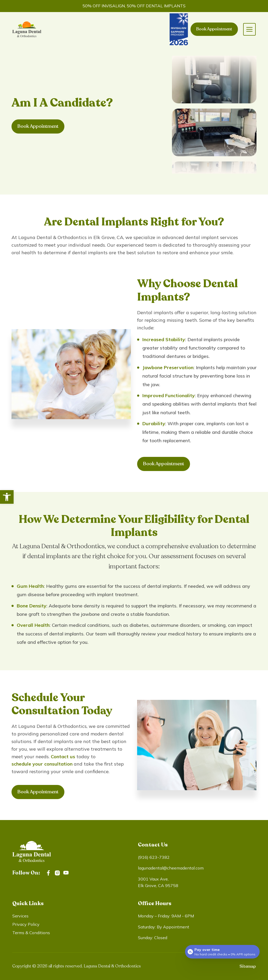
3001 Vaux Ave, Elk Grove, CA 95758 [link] (158, 882)
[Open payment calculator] (222, 952)
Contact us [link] (63, 757)
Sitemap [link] (248, 966)
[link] (7, 497)
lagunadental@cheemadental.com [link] (171, 868)
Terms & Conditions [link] (31, 933)
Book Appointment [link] (214, 29)
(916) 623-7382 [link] (154, 857)
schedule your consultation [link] (42, 764)
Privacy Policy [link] (26, 924)
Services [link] (20, 916)
